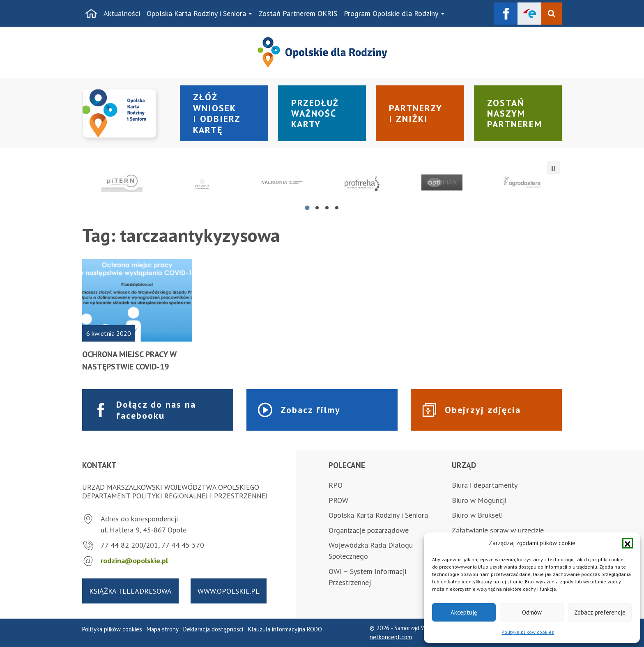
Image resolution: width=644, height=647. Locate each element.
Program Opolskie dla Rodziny (391, 13)
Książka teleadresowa (130, 591)
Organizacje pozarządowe (369, 530)
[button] (628, 543)
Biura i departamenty (485, 485)
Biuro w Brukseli (477, 515)
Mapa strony (163, 629)
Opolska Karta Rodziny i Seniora (196, 13)
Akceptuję (464, 612)
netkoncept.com (391, 637)
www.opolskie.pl (229, 591)
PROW (338, 500)
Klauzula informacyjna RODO (285, 629)
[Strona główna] (91, 14)
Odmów (532, 612)
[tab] (307, 208)
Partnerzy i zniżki (416, 113)
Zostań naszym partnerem (515, 114)
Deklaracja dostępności (213, 629)
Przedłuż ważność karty (315, 114)
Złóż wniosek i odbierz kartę (217, 113)
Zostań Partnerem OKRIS (298, 13)
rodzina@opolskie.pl (134, 561)
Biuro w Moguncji (479, 500)
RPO (336, 485)
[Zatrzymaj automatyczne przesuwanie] (553, 168)
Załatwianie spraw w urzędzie (498, 530)
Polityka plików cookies (528, 632)
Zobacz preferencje (600, 612)
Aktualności (122, 13)
